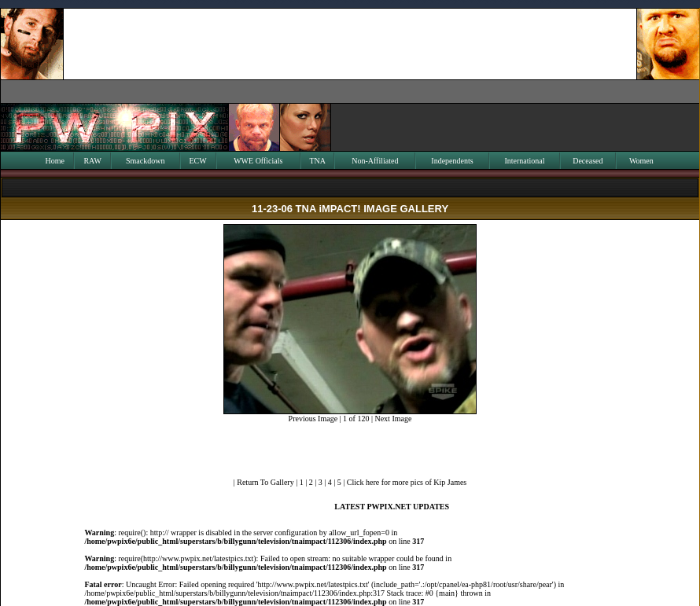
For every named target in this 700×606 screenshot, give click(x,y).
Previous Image (313, 419)
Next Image (393, 419)
